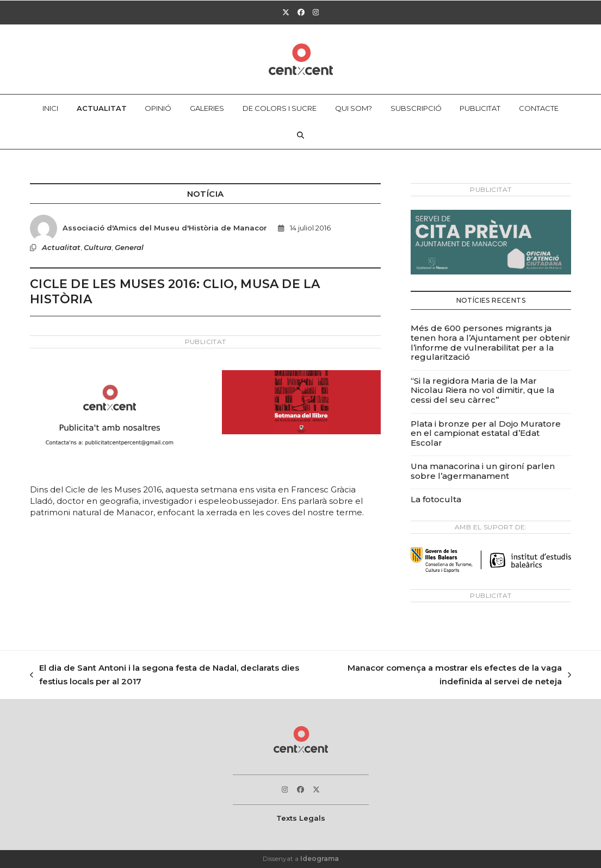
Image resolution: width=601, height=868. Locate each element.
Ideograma (320, 858)
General (129, 247)
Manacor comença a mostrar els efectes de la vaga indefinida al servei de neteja (443, 676)
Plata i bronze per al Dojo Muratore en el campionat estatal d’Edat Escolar (486, 433)
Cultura (98, 247)
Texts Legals (301, 818)
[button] (301, 135)
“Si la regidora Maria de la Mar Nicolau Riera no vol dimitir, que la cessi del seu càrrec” (482, 390)
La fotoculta (436, 499)
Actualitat (61, 247)
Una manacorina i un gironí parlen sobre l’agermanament (483, 471)
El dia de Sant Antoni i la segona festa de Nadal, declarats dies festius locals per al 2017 (165, 676)
